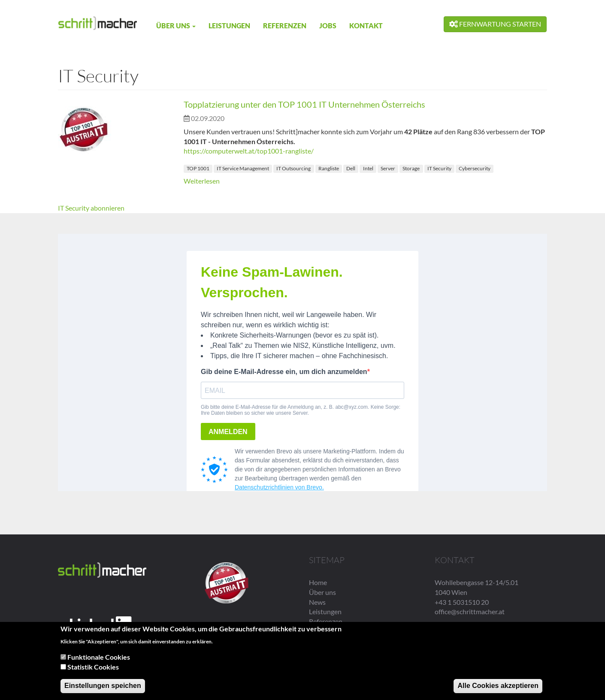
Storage (411, 168)
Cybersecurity (475, 168)
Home (318, 582)
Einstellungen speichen (103, 686)
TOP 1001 (198, 168)
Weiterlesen (202, 181)
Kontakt (366, 26)
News (317, 602)
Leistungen (229, 26)
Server (388, 168)
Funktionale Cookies (99, 657)
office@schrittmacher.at (470, 611)
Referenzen (285, 26)
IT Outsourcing (293, 168)
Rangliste (329, 168)
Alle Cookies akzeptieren (498, 686)
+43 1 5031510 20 (462, 602)
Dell (351, 168)
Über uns (176, 26)
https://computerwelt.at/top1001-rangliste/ (249, 151)
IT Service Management (243, 168)
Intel (368, 168)
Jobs (328, 26)
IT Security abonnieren (91, 208)
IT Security (439, 168)
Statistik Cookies (93, 667)
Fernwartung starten (495, 24)
